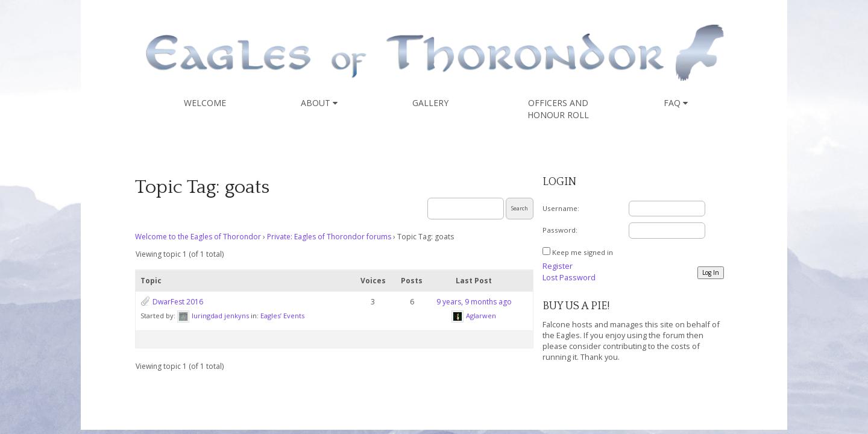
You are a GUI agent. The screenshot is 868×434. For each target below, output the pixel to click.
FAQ (676, 103)
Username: (561, 208)
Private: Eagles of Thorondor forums (329, 237)
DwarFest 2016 (178, 302)
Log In (711, 272)
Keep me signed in (583, 252)
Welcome (205, 103)
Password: (560, 230)
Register (558, 266)
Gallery (430, 103)
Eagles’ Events (282, 316)
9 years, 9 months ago (474, 302)
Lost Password (569, 277)
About (319, 103)
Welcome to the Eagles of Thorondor (198, 237)
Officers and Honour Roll (558, 109)
